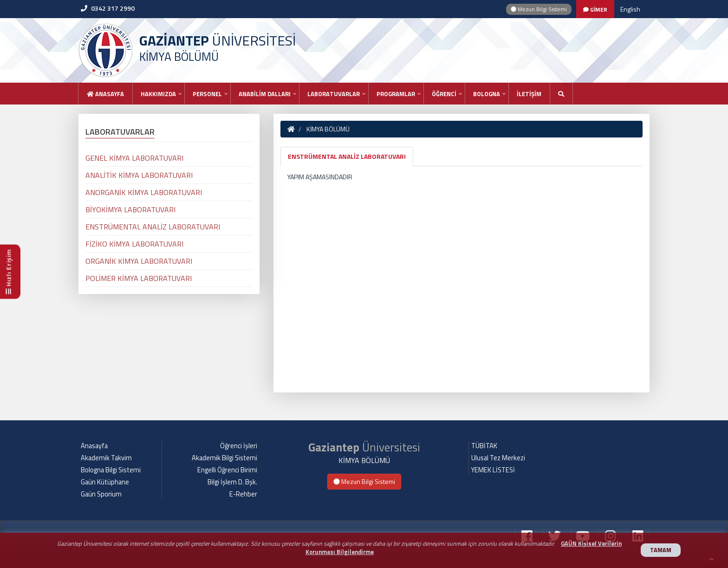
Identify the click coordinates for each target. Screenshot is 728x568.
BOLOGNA (487, 94)
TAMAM (661, 550)
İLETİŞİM (529, 94)
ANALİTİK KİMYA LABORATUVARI (139, 175)
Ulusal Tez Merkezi (498, 458)
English (630, 9)
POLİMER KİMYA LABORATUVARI (139, 278)
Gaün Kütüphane (105, 482)
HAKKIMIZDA (158, 94)
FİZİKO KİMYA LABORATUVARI (134, 244)
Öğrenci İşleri (239, 446)
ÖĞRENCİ (444, 94)
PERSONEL (207, 94)
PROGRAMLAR (396, 94)
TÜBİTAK (484, 446)
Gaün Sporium (101, 494)
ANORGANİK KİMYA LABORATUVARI (144, 192)
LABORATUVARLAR (334, 94)
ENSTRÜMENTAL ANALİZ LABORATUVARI (347, 156)
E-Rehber (243, 494)
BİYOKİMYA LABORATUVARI (130, 209)
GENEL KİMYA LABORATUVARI (134, 158)
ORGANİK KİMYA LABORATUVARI (139, 261)
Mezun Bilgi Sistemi (539, 9)
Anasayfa (105, 94)
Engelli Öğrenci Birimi (227, 470)
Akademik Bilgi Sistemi (224, 458)
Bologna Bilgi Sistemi (111, 470)
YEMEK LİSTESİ (493, 470)
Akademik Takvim (106, 458)
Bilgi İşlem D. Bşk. (232, 482)
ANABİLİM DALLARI (265, 94)
